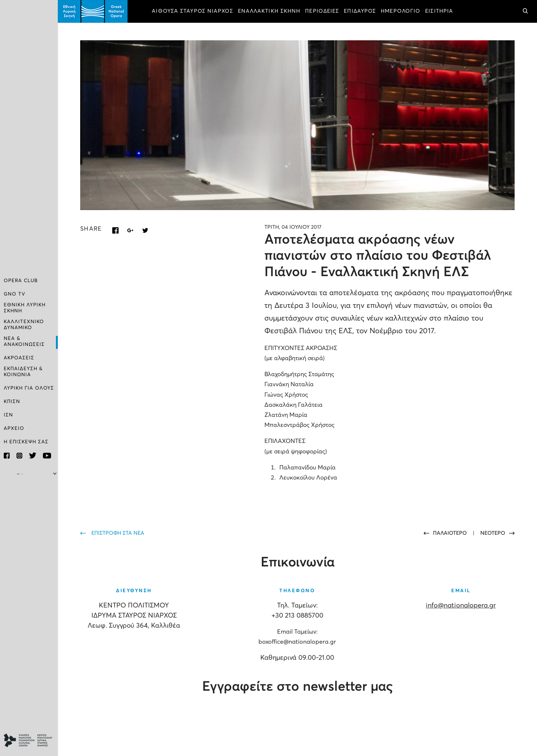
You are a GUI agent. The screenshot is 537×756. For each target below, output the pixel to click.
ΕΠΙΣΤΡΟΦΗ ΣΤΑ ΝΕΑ (118, 533)
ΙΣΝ (8, 415)
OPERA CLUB (21, 281)
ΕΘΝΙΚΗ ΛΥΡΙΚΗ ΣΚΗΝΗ (25, 308)
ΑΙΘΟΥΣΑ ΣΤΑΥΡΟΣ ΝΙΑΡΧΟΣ (192, 11)
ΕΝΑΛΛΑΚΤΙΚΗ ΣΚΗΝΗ (269, 11)
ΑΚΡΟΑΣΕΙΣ (19, 358)
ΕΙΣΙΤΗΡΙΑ (439, 11)
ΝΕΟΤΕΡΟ (493, 533)
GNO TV (15, 294)
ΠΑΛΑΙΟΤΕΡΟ (451, 533)
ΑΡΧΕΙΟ (14, 429)
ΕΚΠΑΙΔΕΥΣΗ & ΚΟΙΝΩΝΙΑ (23, 372)
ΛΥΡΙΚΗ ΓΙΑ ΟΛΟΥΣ (29, 388)
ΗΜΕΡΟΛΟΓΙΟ (401, 11)
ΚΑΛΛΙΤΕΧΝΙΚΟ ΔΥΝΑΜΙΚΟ (24, 325)
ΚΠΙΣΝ (12, 402)
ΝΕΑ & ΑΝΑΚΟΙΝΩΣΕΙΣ (24, 342)
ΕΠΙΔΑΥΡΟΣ (360, 11)
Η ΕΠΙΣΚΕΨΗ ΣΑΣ (26, 442)
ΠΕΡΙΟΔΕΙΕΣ (322, 11)
